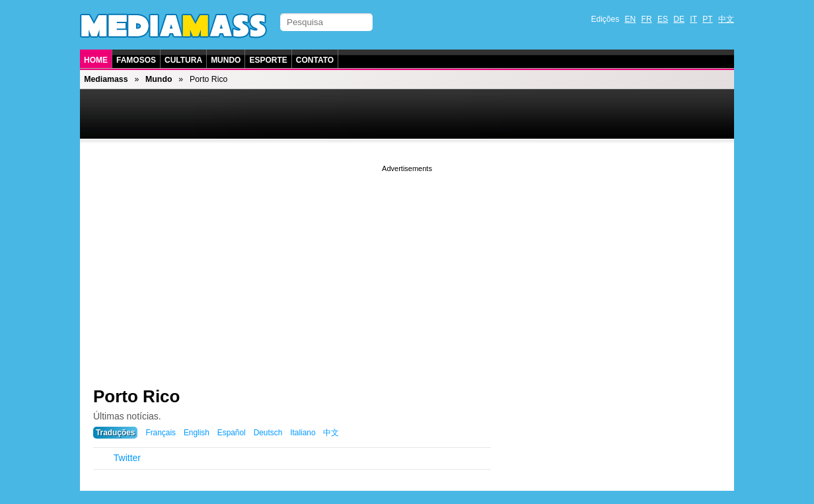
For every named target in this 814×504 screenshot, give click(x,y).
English (197, 433)
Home (96, 60)
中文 (726, 19)
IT (693, 19)
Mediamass (106, 79)
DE (679, 19)
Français (161, 433)
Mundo (226, 60)
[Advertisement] (407, 268)
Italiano (303, 433)
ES (663, 19)
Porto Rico (136, 396)
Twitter (127, 458)
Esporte (268, 60)
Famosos (136, 60)
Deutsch (268, 433)
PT (707, 19)
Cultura (183, 60)
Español (232, 433)
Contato (315, 60)
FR (647, 19)
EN (631, 19)
